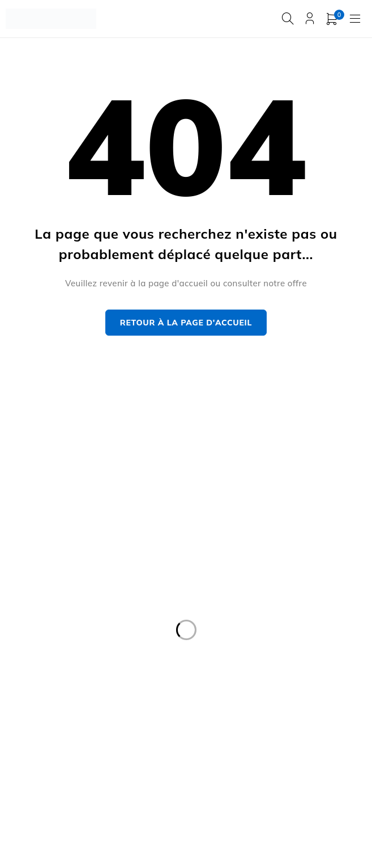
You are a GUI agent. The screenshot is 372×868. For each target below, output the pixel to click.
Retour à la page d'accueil (186, 323)
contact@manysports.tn (55, 464)
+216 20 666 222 (48, 481)
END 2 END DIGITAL (317, 813)
